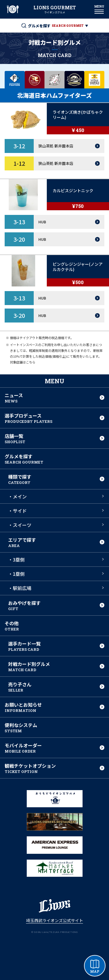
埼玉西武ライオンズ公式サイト (55, 920)
